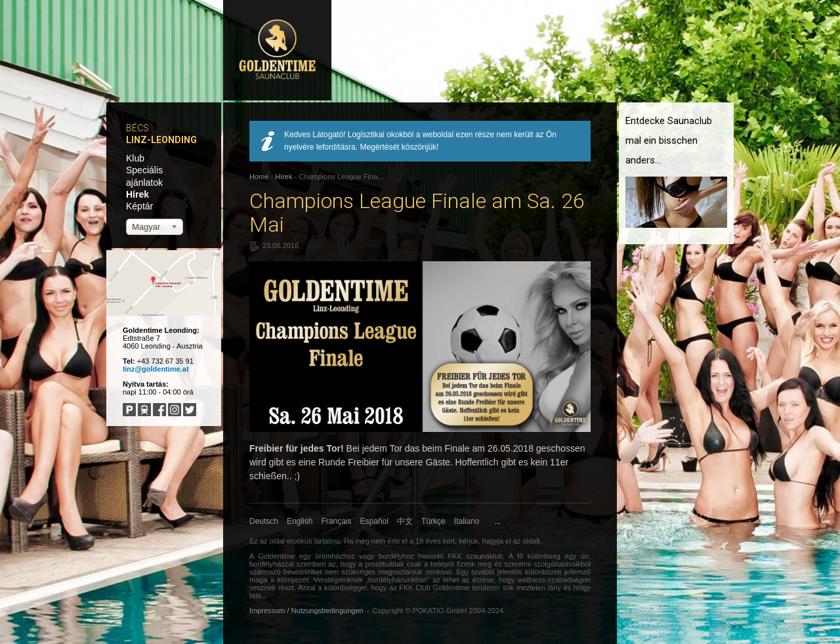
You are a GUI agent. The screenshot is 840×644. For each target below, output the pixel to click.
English (300, 521)
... (498, 521)
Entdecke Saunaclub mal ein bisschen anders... (669, 140)
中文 (405, 521)
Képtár (139, 206)
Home (259, 177)
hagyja (493, 541)
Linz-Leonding (161, 140)
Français (337, 521)
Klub (135, 158)
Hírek (137, 194)
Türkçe (433, 521)
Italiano (467, 521)
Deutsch (264, 521)
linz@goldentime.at (156, 369)
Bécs (137, 128)
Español (374, 521)
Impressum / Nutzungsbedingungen (306, 611)
